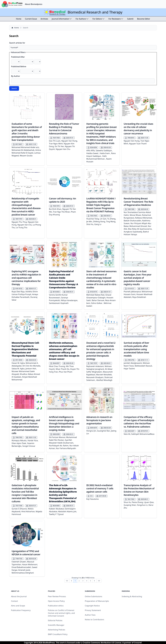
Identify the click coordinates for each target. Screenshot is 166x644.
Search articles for (17, 43)
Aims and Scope (18, 606)
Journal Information (62, 19)
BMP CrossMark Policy (58, 634)
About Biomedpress (34, 4)
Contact (14, 601)
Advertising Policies (57, 630)
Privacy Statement (93, 610)
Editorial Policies (55, 620)
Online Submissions (93, 596)
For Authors (82, 19)
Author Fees (90, 615)
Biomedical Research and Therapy (95, 12)
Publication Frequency (21, 610)
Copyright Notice (92, 606)
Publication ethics (56, 606)
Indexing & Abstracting (132, 596)
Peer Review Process (57, 596)
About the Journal (19, 596)
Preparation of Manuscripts (97, 601)
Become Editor (144, 19)
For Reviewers (116, 19)
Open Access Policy (56, 601)
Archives (44, 19)
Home (19, 19)
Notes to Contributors (94, 620)
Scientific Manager (56, 625)
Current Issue (31, 19)
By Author (16, 76)
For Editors (99, 19)
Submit (130, 19)
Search (14, 88)
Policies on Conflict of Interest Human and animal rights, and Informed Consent (61, 613)
